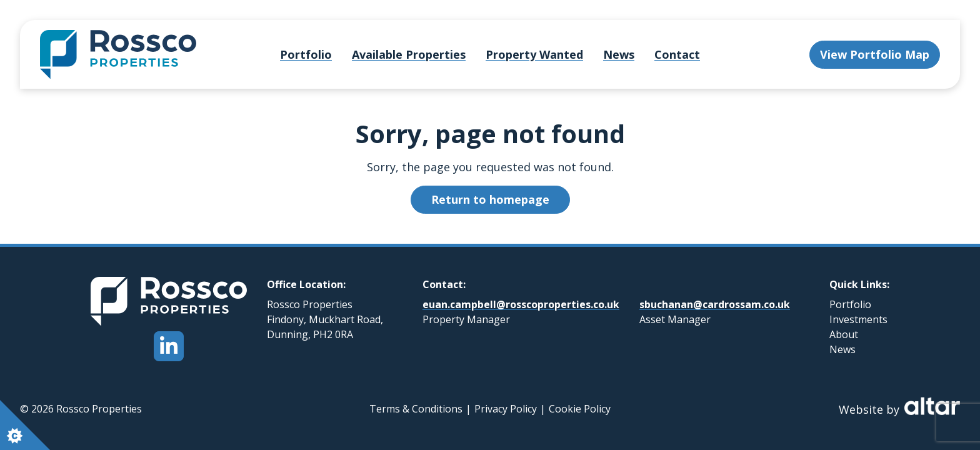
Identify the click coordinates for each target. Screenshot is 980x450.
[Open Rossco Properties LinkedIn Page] (169, 346)
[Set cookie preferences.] (25, 425)
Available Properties (409, 54)
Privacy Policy (506, 409)
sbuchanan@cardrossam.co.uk (715, 304)
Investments (858, 319)
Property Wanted (534, 54)
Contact (677, 54)
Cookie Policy (580, 409)
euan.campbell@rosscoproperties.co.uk (521, 304)
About (844, 334)
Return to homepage (490, 199)
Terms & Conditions (416, 409)
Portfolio (306, 54)
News (619, 54)
